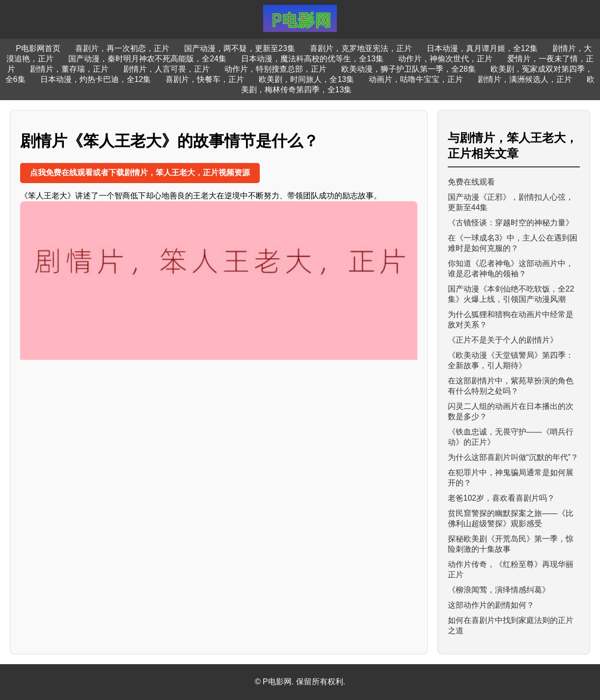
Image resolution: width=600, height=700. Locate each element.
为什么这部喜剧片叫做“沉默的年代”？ (513, 457)
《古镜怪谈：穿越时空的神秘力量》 (511, 223)
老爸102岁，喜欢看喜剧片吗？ (502, 498)
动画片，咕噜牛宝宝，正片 (416, 79)
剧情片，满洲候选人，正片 (525, 79)
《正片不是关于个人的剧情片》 (503, 340)
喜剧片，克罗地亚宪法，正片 (361, 48)
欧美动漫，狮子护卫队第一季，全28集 (409, 69)
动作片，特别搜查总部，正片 (275, 69)
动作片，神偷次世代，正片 (445, 59)
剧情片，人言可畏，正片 (166, 69)
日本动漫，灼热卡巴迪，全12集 (96, 79)
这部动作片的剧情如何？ (491, 605)
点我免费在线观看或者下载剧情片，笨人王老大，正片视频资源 (140, 173)
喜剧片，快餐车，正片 (205, 79)
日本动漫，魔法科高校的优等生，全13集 (312, 59)
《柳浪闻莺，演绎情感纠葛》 (499, 590)
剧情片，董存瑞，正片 (69, 69)
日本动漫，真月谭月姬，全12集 (482, 48)
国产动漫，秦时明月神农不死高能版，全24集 (147, 59)
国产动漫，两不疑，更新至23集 (240, 48)
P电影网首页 (38, 48)
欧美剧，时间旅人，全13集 (306, 79)
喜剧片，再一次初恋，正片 (122, 48)
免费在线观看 (471, 182)
